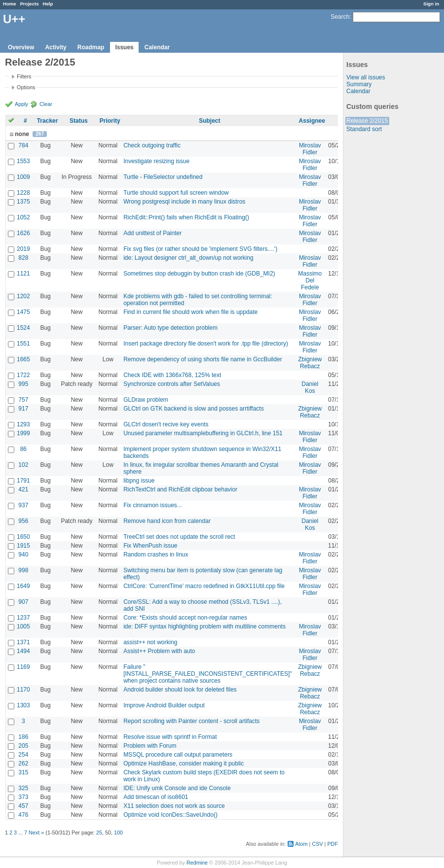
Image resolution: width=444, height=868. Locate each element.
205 (23, 746)
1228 (23, 193)
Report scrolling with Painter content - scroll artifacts (191, 721)
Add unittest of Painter (152, 233)
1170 (23, 690)
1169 (23, 667)
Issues (124, 47)
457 (23, 806)
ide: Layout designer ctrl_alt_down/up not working (188, 258)
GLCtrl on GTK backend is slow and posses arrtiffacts (194, 409)
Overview (21, 47)
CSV (317, 844)
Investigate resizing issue (156, 161)
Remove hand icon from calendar (167, 521)
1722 (23, 375)
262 (23, 764)
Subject (209, 121)
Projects (30, 4)
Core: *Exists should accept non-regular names (185, 618)
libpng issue (139, 481)
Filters (24, 76)
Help (48, 4)
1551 (23, 344)
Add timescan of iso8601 (156, 797)
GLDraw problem (146, 400)
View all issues (366, 77)
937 (23, 505)
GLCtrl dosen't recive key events (166, 424)
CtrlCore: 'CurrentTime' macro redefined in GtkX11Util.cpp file (204, 586)
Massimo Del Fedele (310, 280)
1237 (23, 618)
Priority (110, 121)
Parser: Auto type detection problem (170, 328)
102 (23, 465)
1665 (23, 359)
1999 (23, 433)
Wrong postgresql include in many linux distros (184, 202)
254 (23, 755)
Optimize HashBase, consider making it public (184, 764)
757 (23, 400)
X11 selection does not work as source (174, 806)
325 (23, 788)
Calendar (157, 47)
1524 (23, 328)
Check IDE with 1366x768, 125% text (172, 375)
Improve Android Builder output (164, 705)
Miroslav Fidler (310, 149)
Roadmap (91, 47)
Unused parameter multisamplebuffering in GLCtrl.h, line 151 (203, 433)
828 (23, 258)
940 (23, 555)
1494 (23, 651)
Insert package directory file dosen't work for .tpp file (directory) (206, 344)
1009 (23, 177)
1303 (23, 705)
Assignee (312, 121)
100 (118, 833)
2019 (23, 249)
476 (23, 815)
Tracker (48, 121)
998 (23, 570)
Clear (46, 104)
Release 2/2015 (367, 121)
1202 (23, 296)
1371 (23, 642)
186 (23, 737)
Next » (36, 833)
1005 (23, 626)
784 (23, 145)
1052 (23, 217)
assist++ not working (150, 642)
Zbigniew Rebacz (310, 363)
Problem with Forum (150, 746)
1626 (23, 233)
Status (79, 121)
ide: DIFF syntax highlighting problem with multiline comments (204, 626)
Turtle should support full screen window (176, 193)
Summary (359, 84)
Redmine (197, 863)
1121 (23, 274)
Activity (55, 47)
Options (26, 87)
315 (23, 772)
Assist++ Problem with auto (159, 651)
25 (99, 833)
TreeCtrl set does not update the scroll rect (179, 537)
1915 (23, 546)
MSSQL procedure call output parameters (178, 755)
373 (23, 797)
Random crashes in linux (156, 555)
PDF (333, 844)
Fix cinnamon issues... (153, 505)
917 (23, 409)
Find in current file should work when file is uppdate (190, 312)
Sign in (431, 4)
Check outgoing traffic (152, 145)
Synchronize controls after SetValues (172, 384)
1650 (23, 537)
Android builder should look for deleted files (180, 690)
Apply (21, 104)
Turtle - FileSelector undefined (163, 177)
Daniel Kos (310, 387)
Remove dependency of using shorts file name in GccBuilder (203, 359)
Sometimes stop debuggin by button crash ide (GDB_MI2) (199, 274)
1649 (23, 586)
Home (10, 4)
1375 (23, 202)
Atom (301, 844)
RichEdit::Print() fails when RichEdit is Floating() (186, 217)
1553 (23, 161)
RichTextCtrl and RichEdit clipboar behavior (180, 489)
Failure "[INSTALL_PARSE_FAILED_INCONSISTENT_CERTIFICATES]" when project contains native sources (207, 674)
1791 (23, 481)
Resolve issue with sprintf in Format (170, 737)
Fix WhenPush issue (150, 546)
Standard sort (364, 129)
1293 (23, 424)
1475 (23, 312)
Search (340, 17)
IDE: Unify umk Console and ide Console (177, 788)
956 (23, 521)
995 (23, 384)
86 (23, 449)
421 (23, 489)
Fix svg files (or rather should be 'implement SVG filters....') (200, 249)
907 (23, 602)
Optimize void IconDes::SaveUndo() (170, 815)
